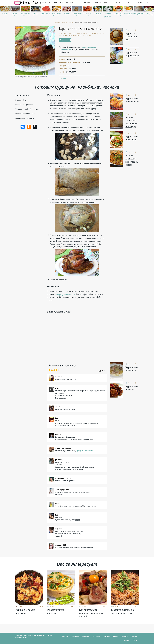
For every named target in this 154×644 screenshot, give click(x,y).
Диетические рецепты (77, 14)
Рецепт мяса (65, 40)
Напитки (117, 3)
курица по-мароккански (85, 451)
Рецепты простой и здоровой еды (27, 3)
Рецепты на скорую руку (25, 14)
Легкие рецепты (15, 14)
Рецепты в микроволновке (46, 14)
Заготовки (84, 3)
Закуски (97, 3)
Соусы (138, 3)
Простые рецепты (67, 14)
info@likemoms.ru (21, 638)
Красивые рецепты (98, 14)
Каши (107, 3)
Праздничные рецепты (56, 14)
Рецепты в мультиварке (118, 14)
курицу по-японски (66, 294)
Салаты (128, 3)
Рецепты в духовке (36, 14)
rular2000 (63, 79)
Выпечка (47, 3)
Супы (147, 3)
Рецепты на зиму (87, 14)
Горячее (59, 3)
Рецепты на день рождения (108, 15)
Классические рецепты (128, 14)
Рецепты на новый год (149, 14)
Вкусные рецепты (5, 14)
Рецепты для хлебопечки (139, 14)
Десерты (71, 3)
